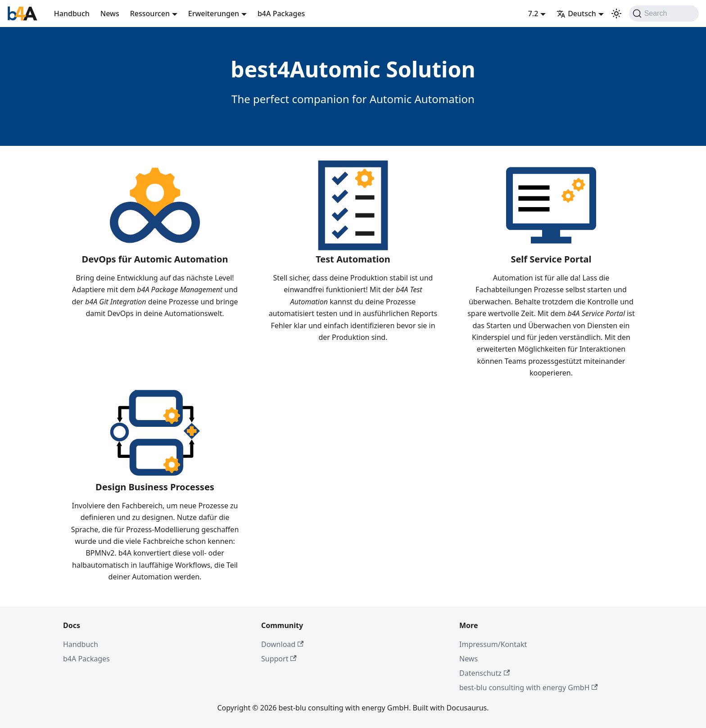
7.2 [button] (533, 14)
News (110, 14)
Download (282, 644)
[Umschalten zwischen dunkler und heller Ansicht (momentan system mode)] (616, 14)
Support (279, 659)
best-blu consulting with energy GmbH (529, 687)
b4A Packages (281, 14)
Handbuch (72, 14)
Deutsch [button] (576, 14)
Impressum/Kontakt (493, 644)
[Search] (664, 14)
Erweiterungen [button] (214, 14)
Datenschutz (484, 673)
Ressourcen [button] (150, 14)
